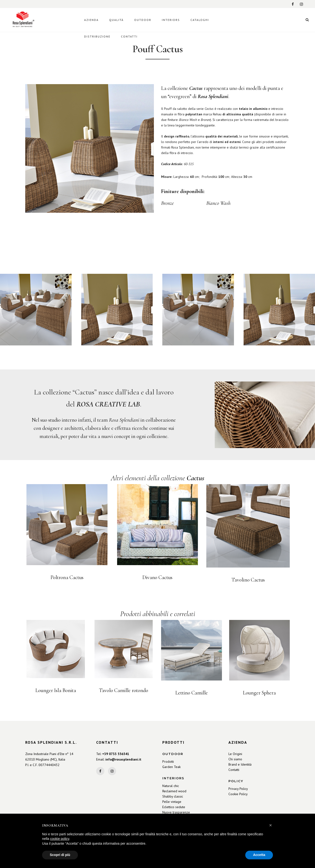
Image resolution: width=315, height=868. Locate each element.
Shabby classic (173, 796)
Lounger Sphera (259, 693)
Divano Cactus (157, 577)
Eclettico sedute (174, 807)
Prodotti (168, 762)
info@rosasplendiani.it (123, 759)
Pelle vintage (172, 802)
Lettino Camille (192, 693)
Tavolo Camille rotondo (124, 690)
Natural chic (171, 786)
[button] (271, 825)
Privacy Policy (238, 789)
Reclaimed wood (174, 791)
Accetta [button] (259, 855)
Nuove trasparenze (176, 812)
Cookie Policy (238, 794)
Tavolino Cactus (248, 580)
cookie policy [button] (60, 839)
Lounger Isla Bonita (56, 690)
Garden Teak (171, 767)
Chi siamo (235, 759)
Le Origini (235, 754)
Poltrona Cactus (67, 577)
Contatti (234, 770)
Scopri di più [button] (60, 855)
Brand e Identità (240, 764)
